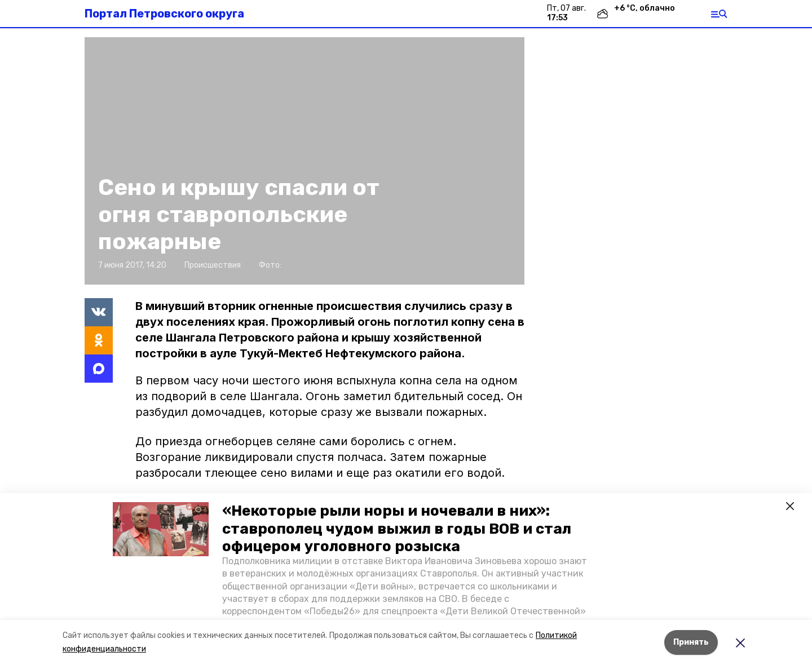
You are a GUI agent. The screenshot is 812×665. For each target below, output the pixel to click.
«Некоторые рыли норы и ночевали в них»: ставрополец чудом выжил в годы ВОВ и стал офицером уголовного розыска (397, 528)
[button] (161, 529)
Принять (691, 642)
